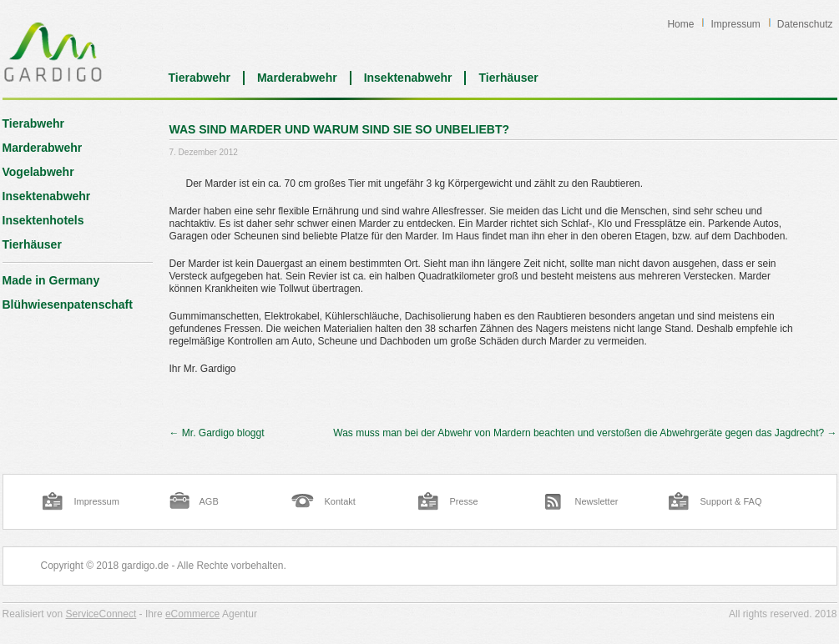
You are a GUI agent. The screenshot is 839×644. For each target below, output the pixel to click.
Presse (464, 501)
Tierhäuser (508, 78)
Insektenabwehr (408, 78)
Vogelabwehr (38, 172)
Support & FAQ (731, 501)
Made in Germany (51, 280)
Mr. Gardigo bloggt (217, 433)
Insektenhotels (43, 220)
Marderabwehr (297, 78)
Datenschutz (805, 24)
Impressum (735, 24)
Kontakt (340, 501)
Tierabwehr (200, 78)
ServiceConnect (101, 614)
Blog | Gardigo (53, 52)
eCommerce (192, 614)
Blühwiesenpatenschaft (68, 304)
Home (680, 24)
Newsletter (597, 501)
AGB (209, 501)
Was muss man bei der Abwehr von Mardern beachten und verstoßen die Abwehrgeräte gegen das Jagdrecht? (585, 433)
